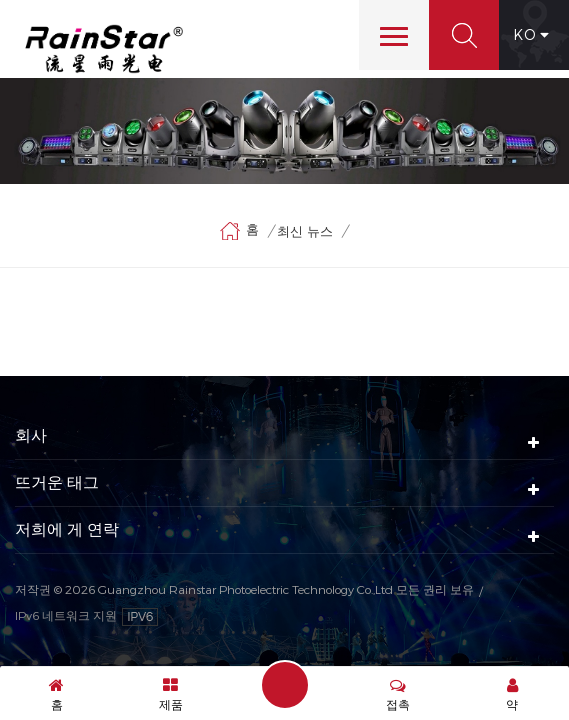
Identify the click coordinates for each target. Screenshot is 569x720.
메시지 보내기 (285, 685)
